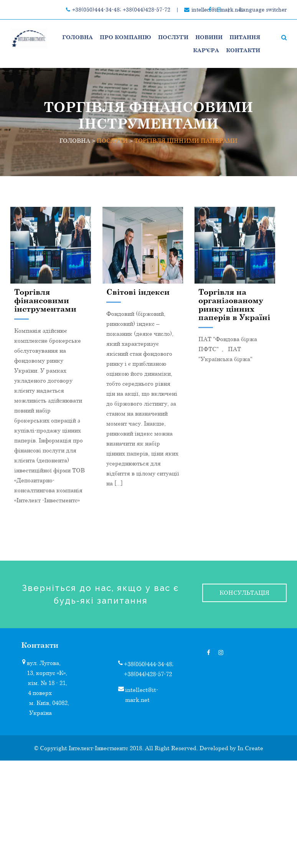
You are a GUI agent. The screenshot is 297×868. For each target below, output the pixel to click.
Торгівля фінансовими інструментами (45, 300)
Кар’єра (206, 50)
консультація (244, 592)
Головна (78, 37)
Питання (245, 37)
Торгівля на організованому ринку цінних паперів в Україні (234, 304)
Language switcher (263, 10)
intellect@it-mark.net (142, 695)
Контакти (243, 50)
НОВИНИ (209, 37)
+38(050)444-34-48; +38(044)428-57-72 (121, 10)
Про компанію (125, 37)
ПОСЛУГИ (173, 37)
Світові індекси (138, 292)
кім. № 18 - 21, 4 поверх (48, 688)
